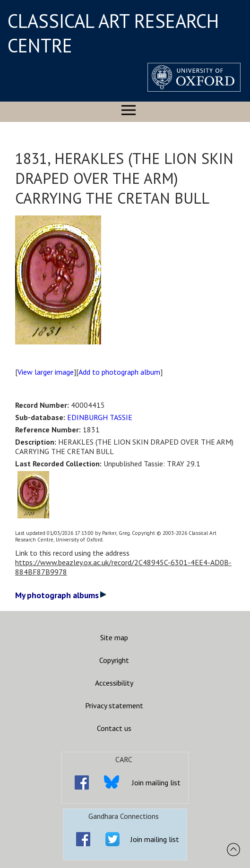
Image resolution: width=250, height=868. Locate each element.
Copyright (114, 660)
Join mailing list (156, 782)
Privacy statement (114, 705)
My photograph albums (61, 595)
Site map (114, 637)
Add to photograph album (119, 372)
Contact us (114, 728)
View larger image (46, 372)
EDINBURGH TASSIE (100, 417)
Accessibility (114, 683)
